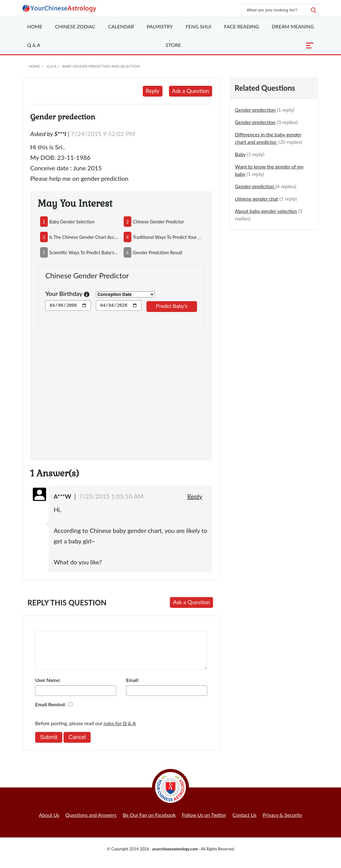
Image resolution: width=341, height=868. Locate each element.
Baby (240, 154)
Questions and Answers (91, 822)
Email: (133, 687)
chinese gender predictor (158, 222)
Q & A (34, 45)
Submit (49, 745)
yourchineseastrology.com (175, 856)
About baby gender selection (266, 211)
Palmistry (160, 26)
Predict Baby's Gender (172, 308)
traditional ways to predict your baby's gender (168, 237)
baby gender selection (72, 222)
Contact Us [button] (244, 822)
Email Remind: (51, 712)
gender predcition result (158, 252)
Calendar (121, 26)
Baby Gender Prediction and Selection (101, 66)
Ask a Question (191, 91)
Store (173, 45)
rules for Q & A (120, 731)
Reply (153, 91)
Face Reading (242, 26)
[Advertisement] (121, 391)
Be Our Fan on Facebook (149, 822)
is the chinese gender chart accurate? (84, 237)
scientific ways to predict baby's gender (84, 252)
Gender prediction (255, 186)
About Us (49, 822)
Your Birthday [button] (67, 294)
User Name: (48, 687)
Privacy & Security (282, 822)
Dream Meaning (293, 26)
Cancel (77, 745)
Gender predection (255, 110)
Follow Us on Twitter (204, 822)
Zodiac (75, 26)
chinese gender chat (257, 199)
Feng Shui (198, 26)
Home (35, 26)
